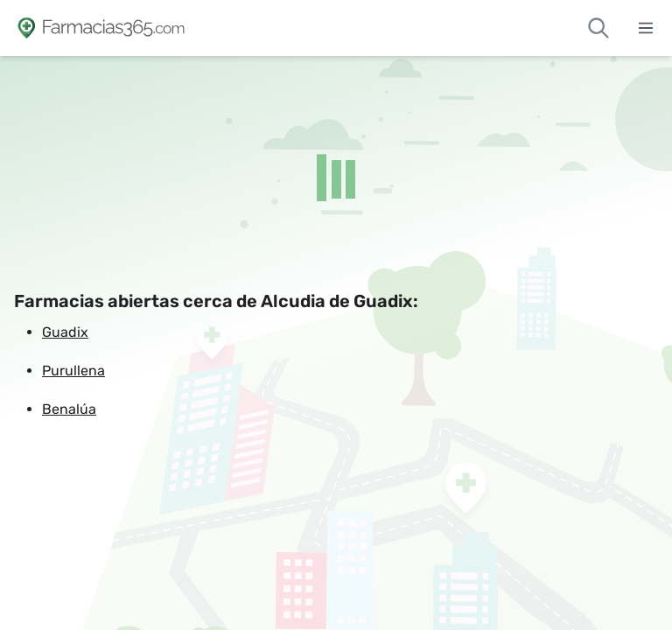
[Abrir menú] (646, 28)
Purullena (73, 371)
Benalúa (69, 409)
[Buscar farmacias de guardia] (598, 28)
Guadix (65, 332)
